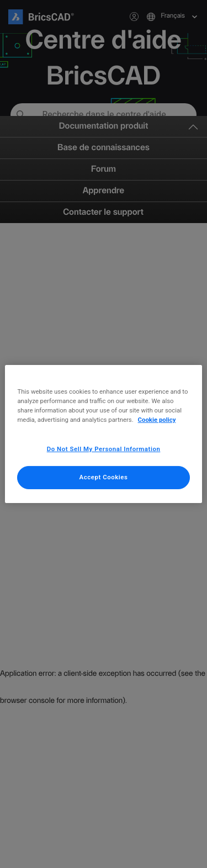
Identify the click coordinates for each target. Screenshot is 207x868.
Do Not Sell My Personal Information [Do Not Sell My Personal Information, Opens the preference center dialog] (104, 449)
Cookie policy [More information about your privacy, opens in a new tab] (157, 420)
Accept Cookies (104, 477)
